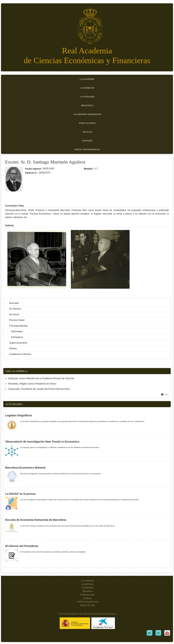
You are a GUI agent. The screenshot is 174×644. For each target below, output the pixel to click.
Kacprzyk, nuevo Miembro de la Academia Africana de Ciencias (41, 378)
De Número (15, 309)
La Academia (87, 79)
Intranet (87, 141)
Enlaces (87, 132)
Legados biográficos (19, 415)
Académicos (87, 88)
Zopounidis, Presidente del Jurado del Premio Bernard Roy (39, 389)
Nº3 (96, 169)
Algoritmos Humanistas (87, 114)
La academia (88, 581)
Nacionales (17, 331)
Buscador (14, 303)
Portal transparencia (87, 149)
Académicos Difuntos (20, 354)
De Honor (14, 314)
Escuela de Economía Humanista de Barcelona (36, 520)
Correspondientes (18, 326)
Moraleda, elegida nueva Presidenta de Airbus (32, 384)
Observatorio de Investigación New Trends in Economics (42, 442)
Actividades (87, 97)
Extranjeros (17, 337)
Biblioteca (87, 105)
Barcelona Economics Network (25, 468)
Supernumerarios (18, 343)
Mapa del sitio (87, 605)
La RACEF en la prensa (20, 494)
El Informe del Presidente (22, 546)
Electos (13, 348)
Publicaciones (87, 123)
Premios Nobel (17, 320)
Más (167, 394)
